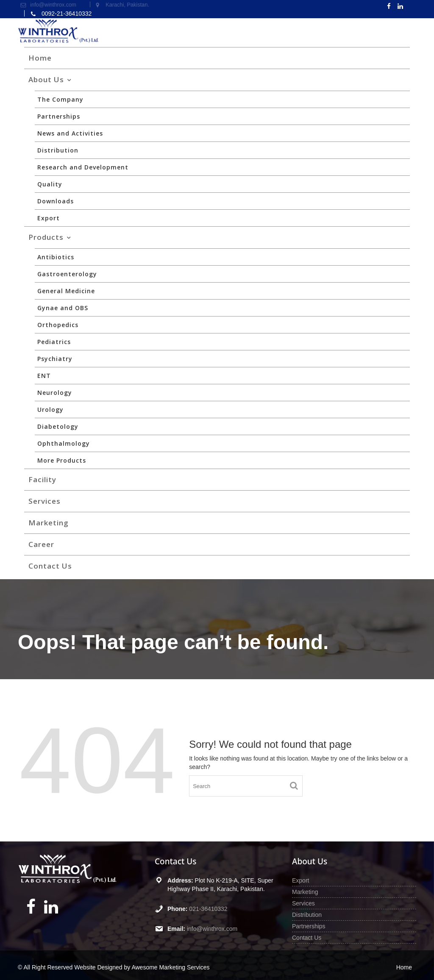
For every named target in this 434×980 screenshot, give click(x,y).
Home (40, 58)
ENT (44, 376)
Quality (50, 184)
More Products (62, 460)
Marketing (49, 523)
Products (46, 237)
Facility (42, 479)
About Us (46, 79)
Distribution (58, 150)
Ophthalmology (64, 443)
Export (49, 218)
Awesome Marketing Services (170, 967)
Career (41, 544)
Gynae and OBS (63, 308)
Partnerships (59, 116)
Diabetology (58, 426)
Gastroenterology (67, 274)
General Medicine (66, 291)
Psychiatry (55, 359)
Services (45, 501)
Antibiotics (56, 257)
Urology (50, 409)
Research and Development (83, 167)
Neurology (55, 393)
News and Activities (70, 133)
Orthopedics (58, 325)
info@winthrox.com (212, 929)
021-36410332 (209, 909)
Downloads (56, 201)
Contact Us (50, 566)
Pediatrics (54, 342)
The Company (60, 99)
